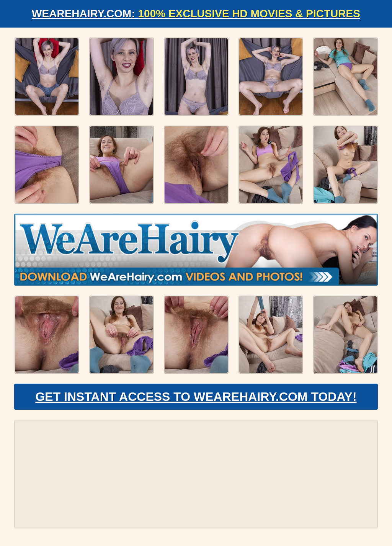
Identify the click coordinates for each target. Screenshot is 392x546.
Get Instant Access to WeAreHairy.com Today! (196, 397)
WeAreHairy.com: (196, 14)
